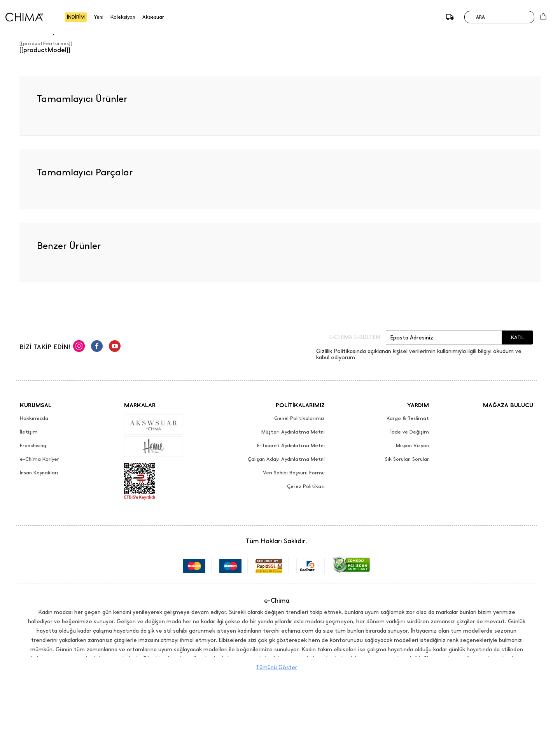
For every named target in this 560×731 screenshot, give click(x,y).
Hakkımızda (34, 418)
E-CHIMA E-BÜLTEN (354, 338)
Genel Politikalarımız (299, 418)
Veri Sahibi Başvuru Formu (294, 473)
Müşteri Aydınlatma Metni (293, 432)
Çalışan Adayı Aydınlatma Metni (286, 459)
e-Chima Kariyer (39, 459)
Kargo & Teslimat (408, 418)
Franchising (33, 446)
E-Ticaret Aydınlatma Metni (291, 446)
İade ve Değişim (410, 432)
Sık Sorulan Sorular (407, 459)
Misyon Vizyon (412, 446)
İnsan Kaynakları (39, 473)
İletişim (29, 432)
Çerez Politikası (306, 486)
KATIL (517, 337)
